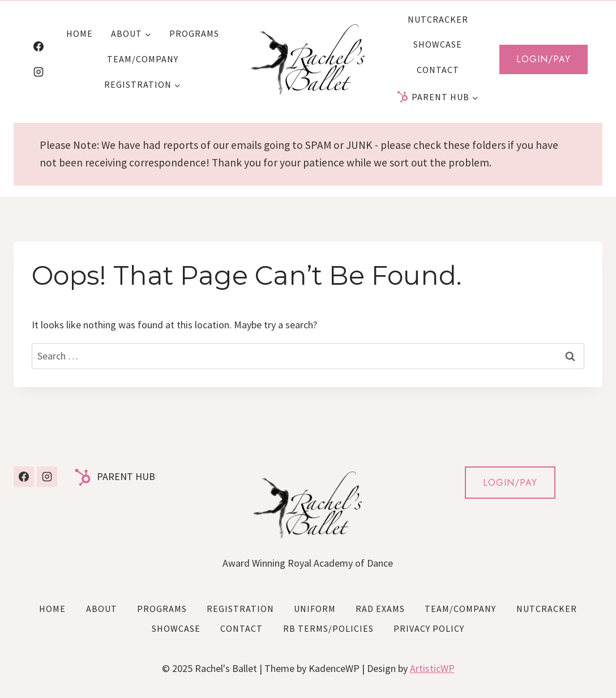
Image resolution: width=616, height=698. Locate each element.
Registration (240, 609)
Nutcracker (438, 19)
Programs (194, 33)
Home (80, 33)
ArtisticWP (432, 668)
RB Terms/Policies (328, 628)
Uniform (315, 609)
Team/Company (143, 59)
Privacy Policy (429, 628)
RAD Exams (380, 609)
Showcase (438, 44)
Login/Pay (544, 59)
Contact (438, 70)
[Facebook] (38, 46)
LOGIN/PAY (510, 483)
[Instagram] (38, 72)
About (102, 609)
